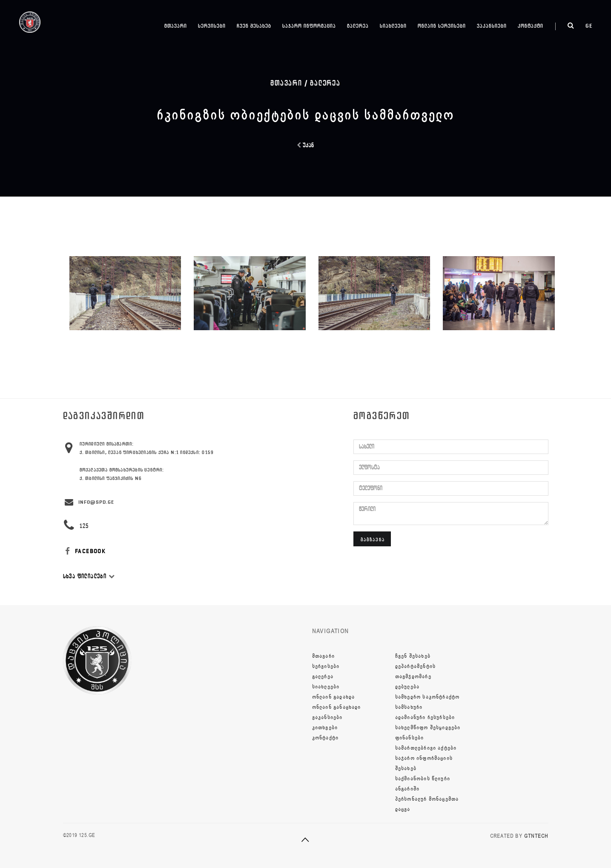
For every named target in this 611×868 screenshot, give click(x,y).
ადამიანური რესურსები (425, 717)
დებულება (407, 687)
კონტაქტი (531, 26)
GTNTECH (536, 836)
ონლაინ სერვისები (442, 26)
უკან (305, 145)
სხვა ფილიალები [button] (89, 576)
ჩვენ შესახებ (254, 26)
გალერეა (358, 26)
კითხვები (325, 728)
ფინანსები (410, 738)
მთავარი (176, 26)
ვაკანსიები (492, 26)
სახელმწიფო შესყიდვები (428, 728)
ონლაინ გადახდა (334, 697)
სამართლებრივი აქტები (426, 748)
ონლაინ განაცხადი (337, 707)
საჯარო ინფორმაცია (309, 26)
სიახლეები (393, 26)
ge (589, 26)
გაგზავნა (373, 539)
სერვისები (212, 26)
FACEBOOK (85, 551)
